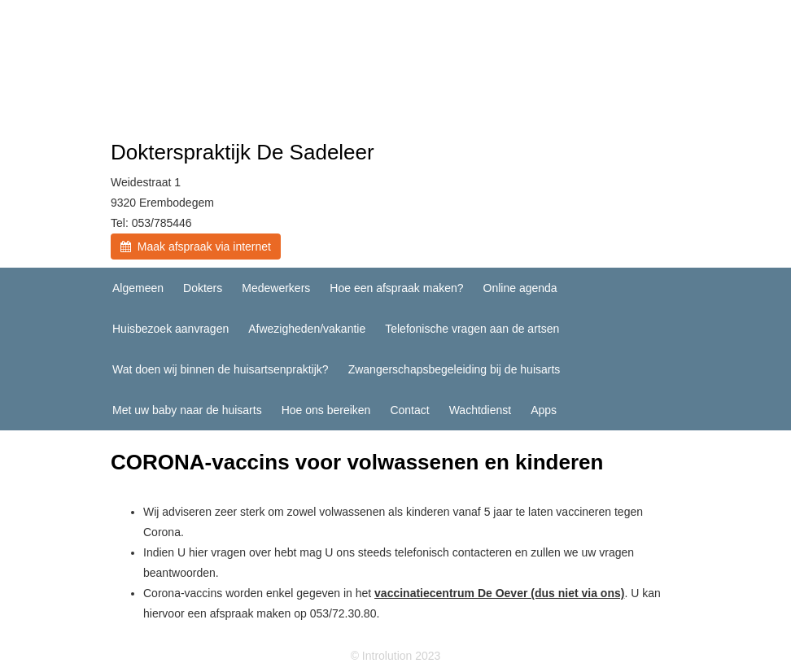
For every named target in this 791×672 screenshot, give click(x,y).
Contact (409, 410)
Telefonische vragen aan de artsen (472, 329)
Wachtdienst (481, 410)
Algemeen (138, 288)
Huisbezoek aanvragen (170, 329)
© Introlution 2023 (396, 656)
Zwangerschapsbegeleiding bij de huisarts (454, 369)
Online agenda (520, 288)
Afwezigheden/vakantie (307, 329)
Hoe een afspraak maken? (396, 288)
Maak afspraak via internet (196, 247)
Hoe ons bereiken (326, 410)
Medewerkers (276, 288)
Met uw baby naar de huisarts (187, 410)
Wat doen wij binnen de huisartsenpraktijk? (221, 369)
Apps (544, 410)
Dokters (203, 288)
